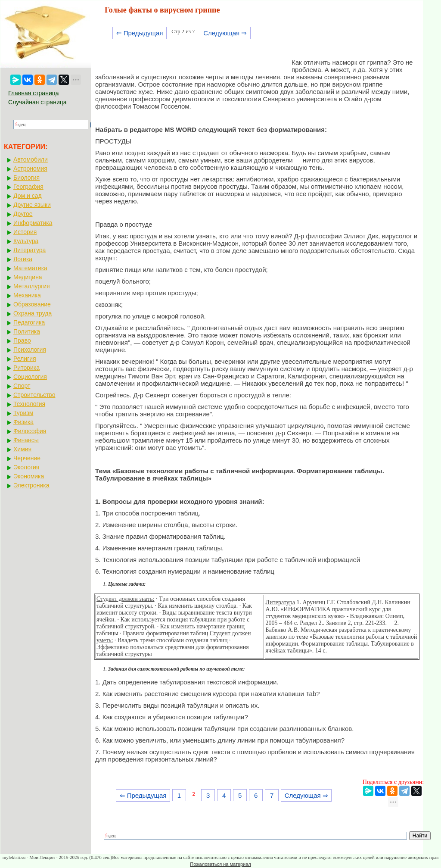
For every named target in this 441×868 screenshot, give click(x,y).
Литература (30, 250)
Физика (23, 422)
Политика (27, 331)
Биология (26, 178)
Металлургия (32, 286)
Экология (26, 467)
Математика (30, 268)
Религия (25, 359)
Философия (30, 431)
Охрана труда (33, 313)
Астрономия (30, 169)
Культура (26, 241)
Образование (32, 304)
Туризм (23, 413)
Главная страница (34, 93)
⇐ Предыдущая (140, 33)
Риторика (26, 368)
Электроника (31, 485)
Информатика (33, 223)
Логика (23, 259)
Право (22, 340)
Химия (22, 449)
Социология (30, 377)
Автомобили (31, 159)
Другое (23, 214)
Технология (29, 404)
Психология (30, 350)
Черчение (27, 458)
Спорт (22, 386)
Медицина (28, 277)
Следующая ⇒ (225, 33)
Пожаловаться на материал (220, 864)
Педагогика (29, 322)
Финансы (26, 440)
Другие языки (32, 205)
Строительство (34, 395)
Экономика (29, 476)
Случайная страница (37, 102)
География (28, 187)
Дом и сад (28, 196)
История (25, 232)
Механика (27, 295)
